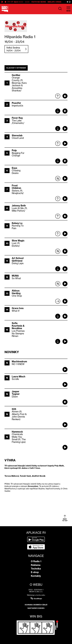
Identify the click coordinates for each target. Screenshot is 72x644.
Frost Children (16, 187)
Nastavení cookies (36, 608)
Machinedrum (19, 361)
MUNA (15, 276)
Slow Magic (18, 241)
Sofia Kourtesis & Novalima (18, 326)
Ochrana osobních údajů (36, 605)
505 (14, 409)
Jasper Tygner (16, 393)
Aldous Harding (16, 292)
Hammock (17, 432)
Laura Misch (19, 377)
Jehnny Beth (19, 206)
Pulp (14, 150)
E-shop (35, 572)
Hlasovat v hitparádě (16, 68)
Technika (36, 569)
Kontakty (36, 576)
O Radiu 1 (36, 561)
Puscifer (16, 103)
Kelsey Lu (17, 223)
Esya (14, 168)
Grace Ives (18, 308)
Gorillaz (16, 75)
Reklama (36, 565)
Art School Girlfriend (18, 259)
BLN (16, 2)
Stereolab (17, 135)
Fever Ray (17, 118)
